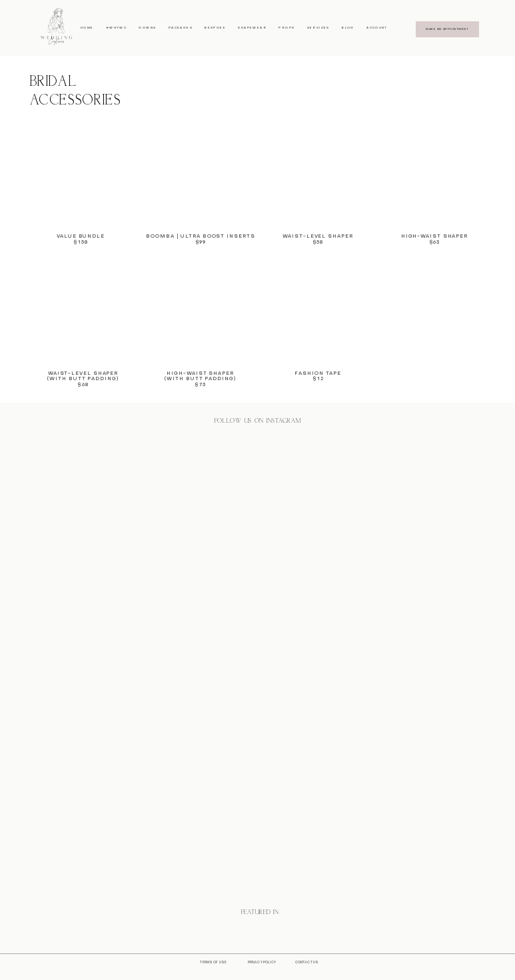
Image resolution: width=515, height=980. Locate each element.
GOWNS (147, 28)
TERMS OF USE (213, 962)
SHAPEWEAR (252, 28)
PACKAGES (181, 28)
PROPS (286, 28)
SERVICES (318, 28)
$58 (318, 243)
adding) (105, 379)
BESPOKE (215, 28)
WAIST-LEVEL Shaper (317, 237)
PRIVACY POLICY (262, 962)
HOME (87, 28)
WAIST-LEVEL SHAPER (83, 374)
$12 (318, 379)
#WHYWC (116, 28)
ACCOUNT (377, 28)
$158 (81, 243)
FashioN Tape (318, 374)
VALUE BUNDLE (81, 237)
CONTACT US (307, 962)
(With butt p (69, 379)
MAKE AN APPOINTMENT (447, 29)
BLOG (348, 28)
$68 (83, 385)
